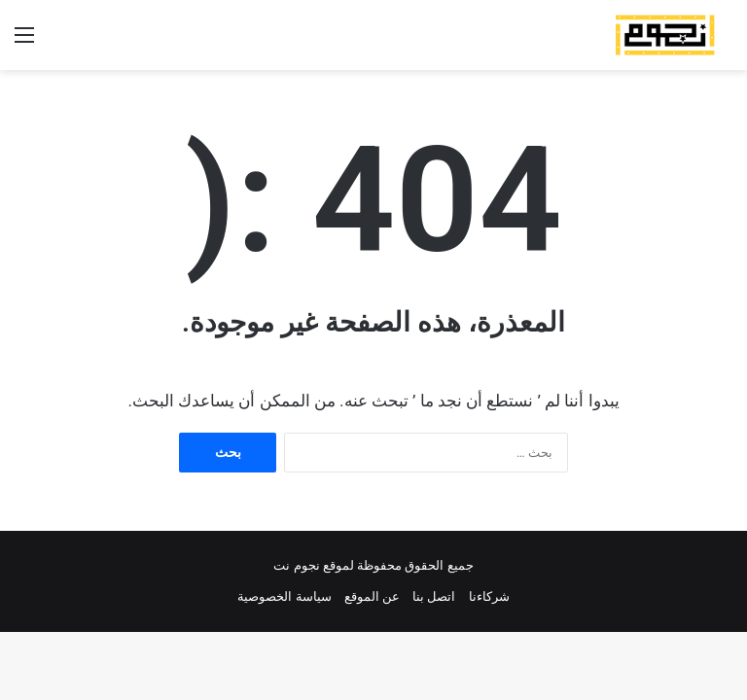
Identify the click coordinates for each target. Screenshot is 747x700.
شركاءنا (489, 596)
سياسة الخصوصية (284, 596)
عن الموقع (372, 596)
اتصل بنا (434, 596)
